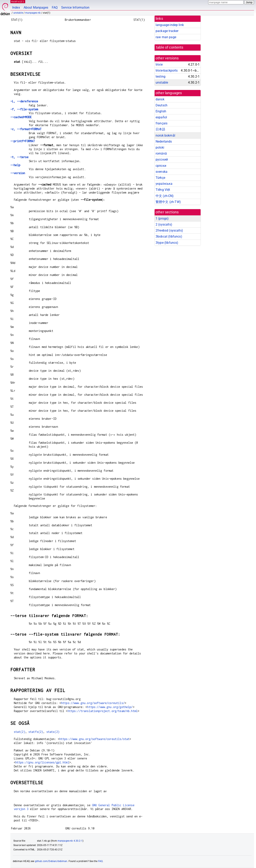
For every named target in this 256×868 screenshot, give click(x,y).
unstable (18, 13)
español (161, 117)
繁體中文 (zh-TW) (168, 202)
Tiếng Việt (163, 190)
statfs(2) (36, 732)
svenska (161, 172)
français (161, 123)
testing (160, 76)
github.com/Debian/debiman (51, 861)
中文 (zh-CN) (165, 196)
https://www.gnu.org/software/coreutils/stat (94, 739)
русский (162, 159)
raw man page (166, 37)
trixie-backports (167, 70)
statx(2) (53, 732)
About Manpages (36, 7)
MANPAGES (18, 1)
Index (16, 7)
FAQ (55, 7)
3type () (167, 243)
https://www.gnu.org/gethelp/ (110, 707)
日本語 (160, 129)
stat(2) (19, 732)
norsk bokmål (165, 135)
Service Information (75, 7)
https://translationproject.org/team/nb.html (103, 711)
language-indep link (170, 25)
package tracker (167, 31)
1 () (162, 218)
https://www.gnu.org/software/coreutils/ (93, 703)
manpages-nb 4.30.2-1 (70, 841)
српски (161, 166)
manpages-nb (33, 13)
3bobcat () (169, 236)
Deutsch (161, 105)
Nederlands (164, 141)
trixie (159, 64)
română (161, 153)
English (161, 111)
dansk (160, 99)
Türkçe (160, 178)
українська (164, 184)
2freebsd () (169, 230)
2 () (164, 224)
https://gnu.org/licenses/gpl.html (42, 762)
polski (160, 147)
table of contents (170, 47)
